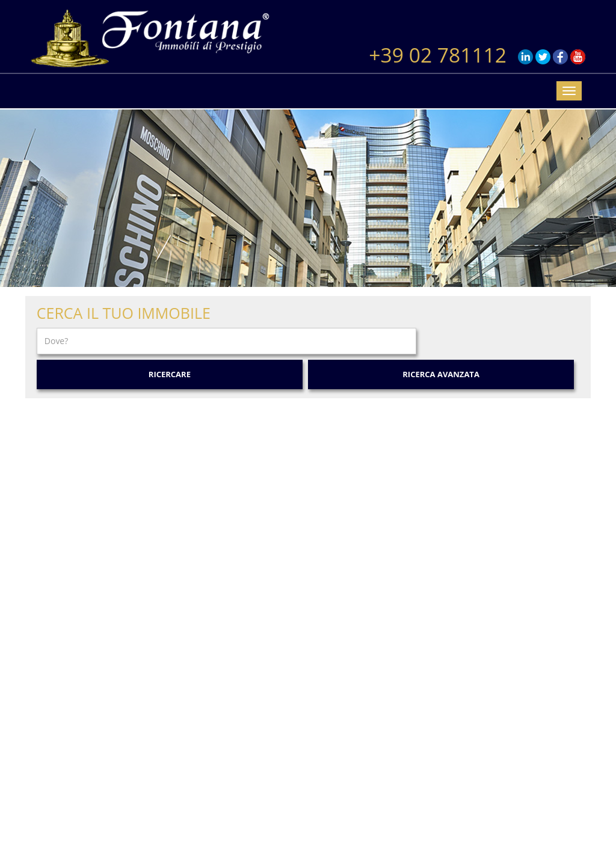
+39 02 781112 (438, 55)
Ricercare (170, 374)
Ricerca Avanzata (441, 374)
